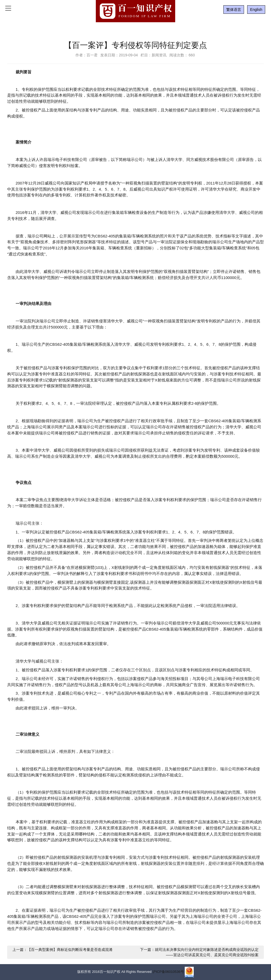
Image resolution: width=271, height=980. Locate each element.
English (256, 10)
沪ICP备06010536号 (168, 972)
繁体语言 (234, 10)
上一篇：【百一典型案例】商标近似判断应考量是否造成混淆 (62, 950)
